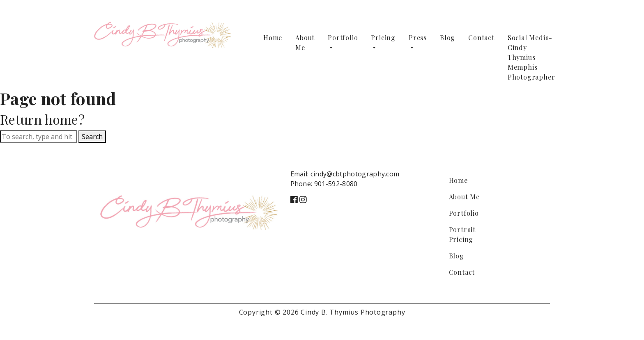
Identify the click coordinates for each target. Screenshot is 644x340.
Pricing (383, 38)
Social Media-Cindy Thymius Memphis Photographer (531, 57)
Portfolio (343, 38)
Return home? (42, 119)
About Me (305, 42)
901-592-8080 (336, 184)
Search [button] (92, 137)
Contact (481, 38)
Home (273, 38)
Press (418, 38)
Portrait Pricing (462, 234)
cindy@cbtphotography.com (355, 174)
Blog (447, 38)
